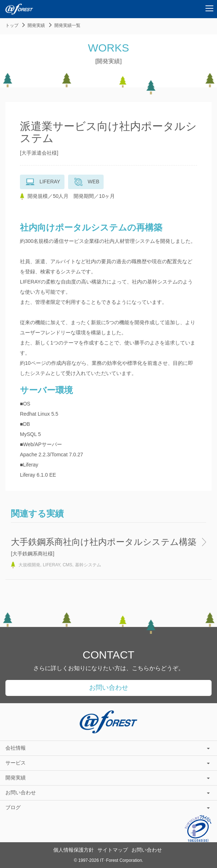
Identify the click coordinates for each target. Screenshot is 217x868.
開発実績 (36, 25)
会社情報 (108, 748)
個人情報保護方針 (74, 850)
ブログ (108, 807)
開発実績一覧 (67, 25)
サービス (108, 763)
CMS (68, 565)
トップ (12, 25)
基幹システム (88, 565)
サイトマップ (113, 850)
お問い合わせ (109, 688)
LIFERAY (51, 565)
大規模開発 (29, 565)
